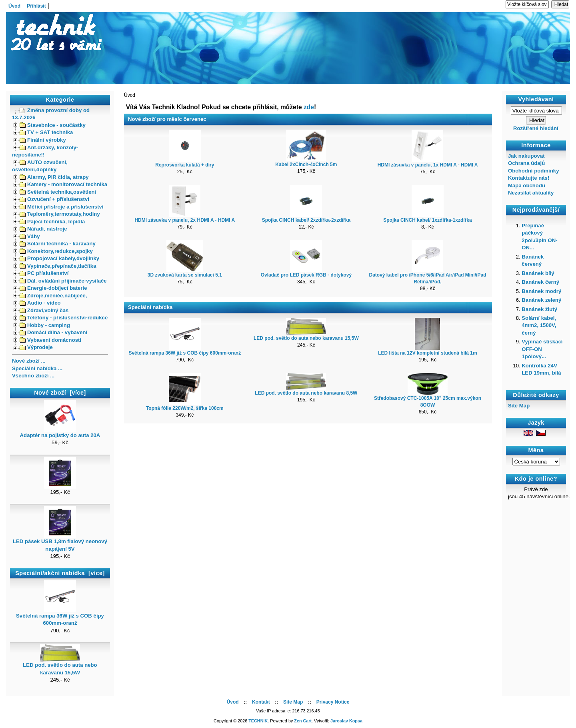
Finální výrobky (43, 140)
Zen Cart (303, 721)
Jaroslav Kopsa (346, 721)
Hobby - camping (45, 325)
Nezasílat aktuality (531, 193)
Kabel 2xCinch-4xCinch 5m (306, 164)
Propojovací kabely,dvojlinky (59, 258)
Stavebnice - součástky (53, 125)
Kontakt (261, 702)
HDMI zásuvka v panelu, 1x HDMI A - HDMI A (428, 165)
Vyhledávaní (536, 99)
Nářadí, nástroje (43, 229)
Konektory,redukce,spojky (56, 251)
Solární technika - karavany (58, 244)
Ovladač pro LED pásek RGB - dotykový (306, 275)
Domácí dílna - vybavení (53, 332)
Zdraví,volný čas (44, 310)
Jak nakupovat (526, 156)
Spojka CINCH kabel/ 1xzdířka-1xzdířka (427, 220)
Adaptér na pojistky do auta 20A (60, 433)
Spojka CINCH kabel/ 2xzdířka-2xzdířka (306, 220)
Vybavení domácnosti (50, 340)
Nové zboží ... (29, 361)
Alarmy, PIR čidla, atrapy (54, 177)
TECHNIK (258, 721)
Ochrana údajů (526, 163)
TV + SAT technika (46, 132)
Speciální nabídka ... (37, 368)
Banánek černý (540, 282)
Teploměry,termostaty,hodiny (60, 214)
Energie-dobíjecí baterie (53, 288)
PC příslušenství (44, 273)
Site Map (519, 406)
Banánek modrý (541, 291)
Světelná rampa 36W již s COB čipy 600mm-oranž (60, 617)
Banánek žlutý (539, 309)
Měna (536, 451)
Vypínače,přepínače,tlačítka (58, 266)
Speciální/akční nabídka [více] (60, 573)
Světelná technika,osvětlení (58, 192)
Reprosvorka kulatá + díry (185, 165)
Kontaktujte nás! (529, 178)
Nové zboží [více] (60, 393)
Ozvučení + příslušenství (54, 199)
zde (309, 107)
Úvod (14, 6)
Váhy (30, 236)
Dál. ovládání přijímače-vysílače (63, 281)
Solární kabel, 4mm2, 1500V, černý (539, 325)
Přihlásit (36, 6)
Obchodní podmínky (533, 171)
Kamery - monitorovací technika (63, 184)
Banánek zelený (541, 300)
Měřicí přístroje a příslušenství (62, 207)
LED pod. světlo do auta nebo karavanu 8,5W (306, 393)
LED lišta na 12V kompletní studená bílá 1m (427, 353)
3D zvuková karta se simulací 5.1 (185, 275)
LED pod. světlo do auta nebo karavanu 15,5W (60, 666)
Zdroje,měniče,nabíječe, (53, 296)
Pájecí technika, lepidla (52, 222)
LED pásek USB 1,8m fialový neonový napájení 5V (60, 542)
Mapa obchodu (527, 186)
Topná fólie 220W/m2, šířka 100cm (185, 408)
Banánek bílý (538, 273)
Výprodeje (36, 347)
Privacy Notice (333, 702)
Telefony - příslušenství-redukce (64, 318)
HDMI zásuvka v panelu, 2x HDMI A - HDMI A (185, 220)
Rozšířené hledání (536, 128)
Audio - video (40, 303)
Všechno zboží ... (33, 376)
